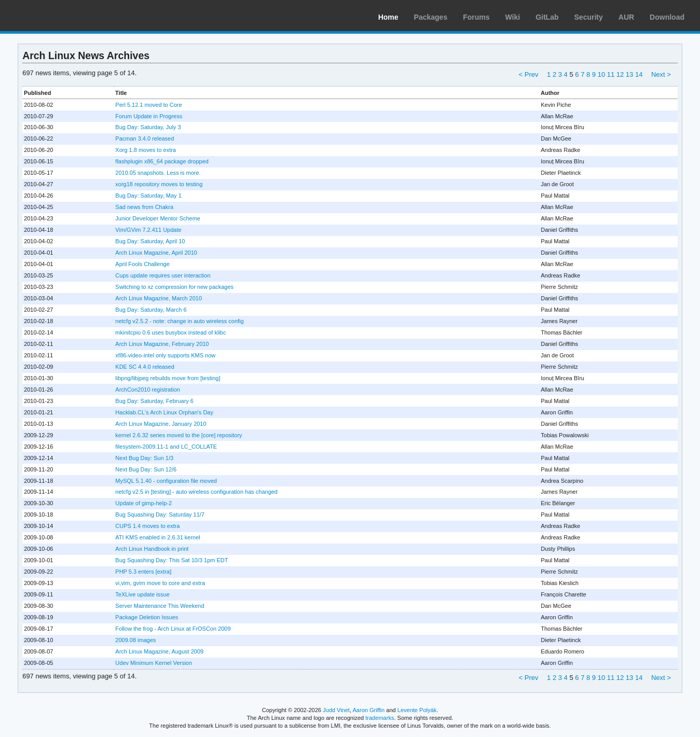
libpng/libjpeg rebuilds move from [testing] (168, 378)
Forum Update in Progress (149, 116)
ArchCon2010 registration (148, 390)
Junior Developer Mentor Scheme (158, 218)
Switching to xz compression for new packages (174, 287)
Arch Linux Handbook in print (152, 549)
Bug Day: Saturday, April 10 (150, 241)
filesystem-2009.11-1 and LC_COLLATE (166, 447)
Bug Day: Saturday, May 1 (148, 196)
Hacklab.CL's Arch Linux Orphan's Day (164, 412)
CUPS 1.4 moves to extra (147, 526)
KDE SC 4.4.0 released (145, 367)
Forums (476, 17)
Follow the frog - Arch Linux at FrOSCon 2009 (173, 629)
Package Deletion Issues (147, 617)
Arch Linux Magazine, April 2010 (156, 253)
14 (639, 74)
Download (667, 17)
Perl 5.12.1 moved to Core (148, 105)
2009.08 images (135, 640)
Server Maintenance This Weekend (160, 606)
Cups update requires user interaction (163, 275)
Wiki (513, 17)
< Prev (529, 74)
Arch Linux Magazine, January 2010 (161, 424)
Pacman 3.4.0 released (145, 138)
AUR (626, 17)
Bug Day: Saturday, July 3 (148, 127)
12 (620, 74)
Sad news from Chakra (144, 207)
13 (629, 74)
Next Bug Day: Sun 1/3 (144, 458)
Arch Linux (57, 16)
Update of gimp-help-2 (143, 503)
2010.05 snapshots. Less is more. (158, 173)
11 (611, 74)
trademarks (380, 718)
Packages (431, 17)
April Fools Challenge (142, 264)
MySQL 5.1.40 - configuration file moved (166, 481)
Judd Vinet (336, 710)
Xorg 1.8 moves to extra (146, 150)
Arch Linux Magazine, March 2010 (159, 298)
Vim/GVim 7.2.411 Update (148, 230)
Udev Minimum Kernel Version (154, 663)
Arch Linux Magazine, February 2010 (162, 344)
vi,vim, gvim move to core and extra (160, 583)
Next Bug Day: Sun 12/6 (146, 469)
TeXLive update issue (142, 594)
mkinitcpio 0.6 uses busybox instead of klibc (170, 332)
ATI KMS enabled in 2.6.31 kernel (157, 537)
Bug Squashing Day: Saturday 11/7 (160, 514)
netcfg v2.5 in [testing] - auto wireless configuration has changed (196, 492)
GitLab (547, 17)
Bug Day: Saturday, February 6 (154, 401)
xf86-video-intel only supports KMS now (165, 355)
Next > (661, 74)
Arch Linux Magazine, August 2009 (159, 651)
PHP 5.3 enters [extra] (143, 572)
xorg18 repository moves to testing (159, 184)
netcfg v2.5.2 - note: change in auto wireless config (179, 321)
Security (589, 17)
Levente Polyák (417, 710)
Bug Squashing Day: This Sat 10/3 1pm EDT (171, 560)
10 (601, 74)
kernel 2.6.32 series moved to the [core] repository (179, 435)
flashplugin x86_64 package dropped (162, 161)
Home (388, 17)
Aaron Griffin (368, 710)
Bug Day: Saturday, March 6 (151, 310)
